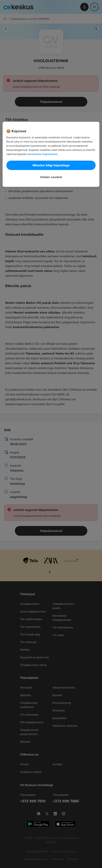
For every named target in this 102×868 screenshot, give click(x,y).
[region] (51, 154)
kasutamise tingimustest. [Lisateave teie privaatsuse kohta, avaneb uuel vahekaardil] (43, 154)
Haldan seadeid (51, 177)
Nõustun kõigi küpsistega (51, 165)
